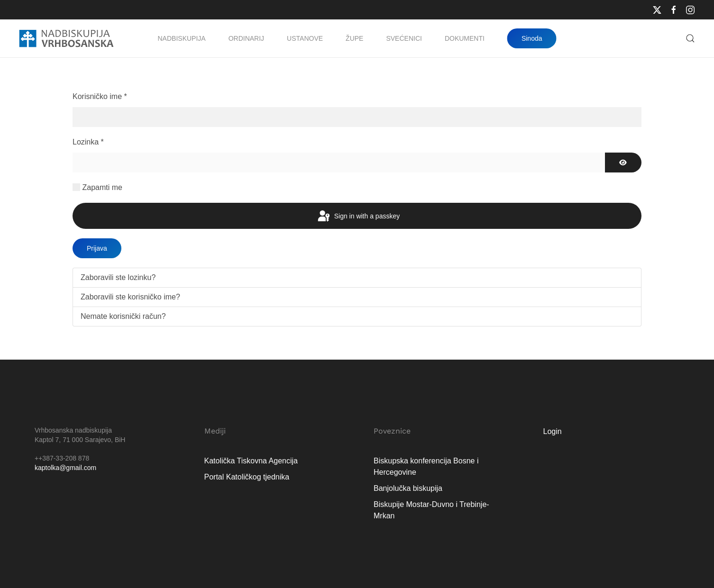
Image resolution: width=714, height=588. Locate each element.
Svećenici (404, 38)
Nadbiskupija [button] (182, 38)
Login (553, 431)
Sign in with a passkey (358, 217)
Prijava (97, 248)
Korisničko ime (100, 96)
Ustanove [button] (305, 38)
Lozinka (88, 142)
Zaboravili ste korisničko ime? (130, 297)
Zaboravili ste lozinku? (118, 277)
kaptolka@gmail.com (65, 468)
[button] (690, 38)
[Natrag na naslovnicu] (66, 38)
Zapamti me (102, 187)
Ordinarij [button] (246, 38)
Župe (354, 38)
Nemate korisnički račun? (123, 316)
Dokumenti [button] (465, 38)
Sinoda (532, 38)
